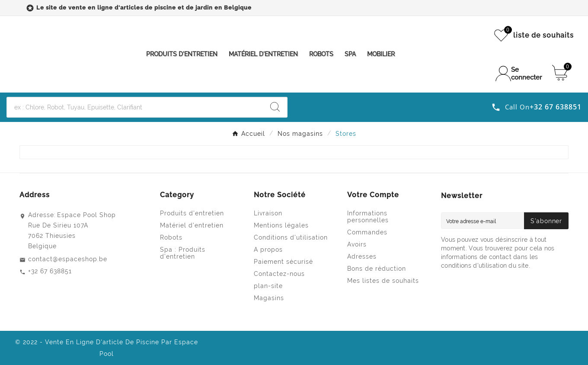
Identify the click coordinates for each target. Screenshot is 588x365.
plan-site (268, 286)
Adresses (362, 256)
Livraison (268, 213)
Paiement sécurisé (283, 262)
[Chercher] (135, 107)
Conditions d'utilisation (291, 237)
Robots (171, 237)
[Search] (275, 107)
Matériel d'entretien (192, 225)
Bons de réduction (377, 269)
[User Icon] (519, 74)
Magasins (269, 298)
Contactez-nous (279, 274)
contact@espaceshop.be (68, 259)
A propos (268, 250)
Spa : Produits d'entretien (183, 253)
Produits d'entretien (192, 213)
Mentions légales (281, 225)
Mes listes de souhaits (383, 281)
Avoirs (357, 244)
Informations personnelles (368, 217)
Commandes (367, 232)
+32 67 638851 (50, 271)
